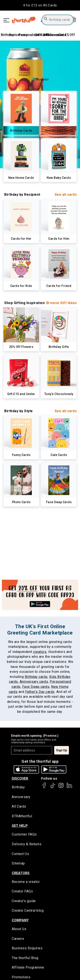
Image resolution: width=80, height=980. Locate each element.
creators (40, 652)
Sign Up (62, 750)
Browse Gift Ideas (62, 303)
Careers (18, 939)
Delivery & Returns (27, 844)
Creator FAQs (22, 891)
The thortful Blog (25, 958)
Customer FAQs (24, 834)
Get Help (20, 826)
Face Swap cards (36, 687)
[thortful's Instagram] (61, 787)
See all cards (66, 195)
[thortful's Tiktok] (53, 787)
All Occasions (56, 35)
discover (20, 778)
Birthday (7, 35)
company (20, 920)
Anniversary (21, 797)
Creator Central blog (28, 910)
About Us (19, 929)
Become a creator (26, 882)
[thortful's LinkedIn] (69, 787)
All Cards (19, 806)
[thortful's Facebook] (44, 787)
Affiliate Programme (28, 967)
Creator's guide (24, 901)
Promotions (21, 977)
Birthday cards (36, 677)
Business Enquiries (27, 948)
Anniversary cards (34, 682)
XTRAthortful (22, 816)
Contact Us (20, 854)
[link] (21, 113)
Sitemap (18, 863)
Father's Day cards (40, 692)
